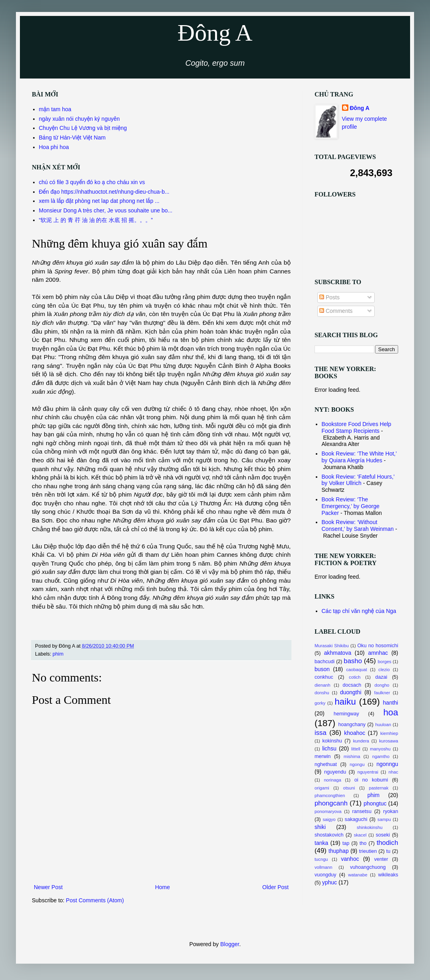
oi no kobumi (371, 780)
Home (162, 887)
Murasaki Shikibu (332, 646)
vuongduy (325, 875)
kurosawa (389, 741)
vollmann (323, 867)
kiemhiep (389, 733)
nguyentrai (368, 772)
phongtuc (375, 803)
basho (353, 661)
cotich (355, 677)
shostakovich (329, 835)
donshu (322, 693)
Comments (336, 311)
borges (385, 662)
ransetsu (362, 811)
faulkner (382, 693)
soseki (383, 835)
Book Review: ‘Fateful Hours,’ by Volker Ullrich (358, 480)
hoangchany (352, 725)
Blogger (230, 944)
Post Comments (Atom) (95, 900)
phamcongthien (330, 795)
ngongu (357, 764)
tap (346, 843)
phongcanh (331, 803)
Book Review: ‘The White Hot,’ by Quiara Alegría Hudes (359, 457)
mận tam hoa (55, 109)
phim (58, 654)
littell (356, 749)
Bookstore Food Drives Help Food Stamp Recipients (357, 427)
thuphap (339, 851)
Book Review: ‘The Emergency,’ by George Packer (351, 506)
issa (321, 733)
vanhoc (350, 859)
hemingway (346, 714)
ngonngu (388, 764)
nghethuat (326, 764)
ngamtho (381, 756)
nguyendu (335, 772)
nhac (393, 772)
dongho (382, 685)
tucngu (321, 859)
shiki (320, 827)
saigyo (329, 819)
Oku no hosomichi (378, 646)
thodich (387, 843)
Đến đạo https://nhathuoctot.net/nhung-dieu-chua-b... (104, 192)
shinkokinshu (370, 827)
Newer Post (48, 887)
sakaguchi (356, 819)
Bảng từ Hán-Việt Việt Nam (72, 137)
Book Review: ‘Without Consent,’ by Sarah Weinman (358, 525)
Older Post (276, 887)
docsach (352, 685)
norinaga (332, 780)
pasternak (379, 788)
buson (322, 669)
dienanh (322, 685)
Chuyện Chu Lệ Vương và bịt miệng (83, 128)
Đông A (215, 33)
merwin (323, 756)
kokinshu (332, 741)
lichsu (329, 748)
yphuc (329, 882)
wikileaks (388, 875)
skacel (360, 835)
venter (381, 859)
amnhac (378, 653)
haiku (345, 702)
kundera (361, 741)
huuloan (383, 725)
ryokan (391, 811)
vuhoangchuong (368, 867)
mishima (352, 756)
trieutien (368, 851)
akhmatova (338, 653)
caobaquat (357, 670)
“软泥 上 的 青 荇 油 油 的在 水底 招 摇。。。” (96, 220)
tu (388, 851)
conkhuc (324, 677)
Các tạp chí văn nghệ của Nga (359, 611)
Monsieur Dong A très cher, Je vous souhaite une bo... (106, 210)
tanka (321, 843)
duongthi (351, 692)
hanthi (391, 703)
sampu (384, 819)
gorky (320, 703)
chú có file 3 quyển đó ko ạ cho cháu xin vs (92, 182)
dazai (381, 677)
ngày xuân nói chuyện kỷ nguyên (79, 119)
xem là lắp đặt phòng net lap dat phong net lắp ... (99, 201)
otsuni (349, 788)
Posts (329, 297)
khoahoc (355, 733)
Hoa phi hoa (54, 147)
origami (322, 788)
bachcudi (324, 662)
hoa (391, 712)
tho (363, 843)
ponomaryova (328, 811)
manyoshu (380, 749)
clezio (384, 670)
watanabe (358, 875)
